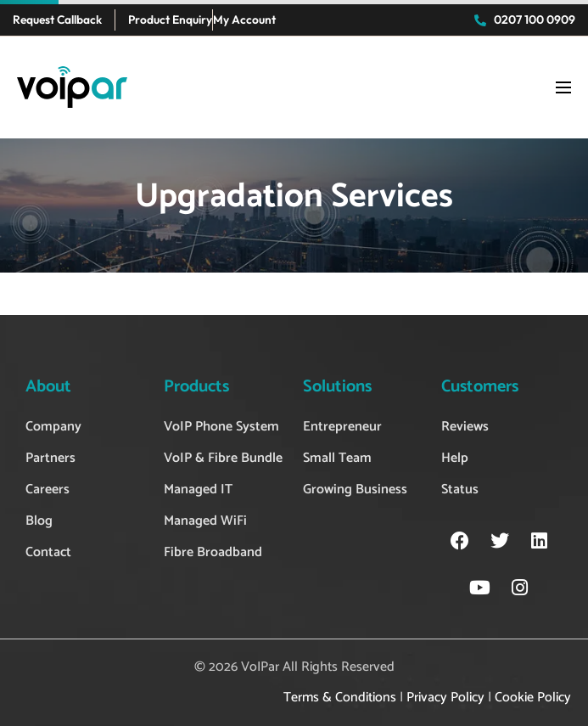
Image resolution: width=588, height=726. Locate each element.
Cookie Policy (533, 698)
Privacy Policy (445, 698)
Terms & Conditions (340, 698)
